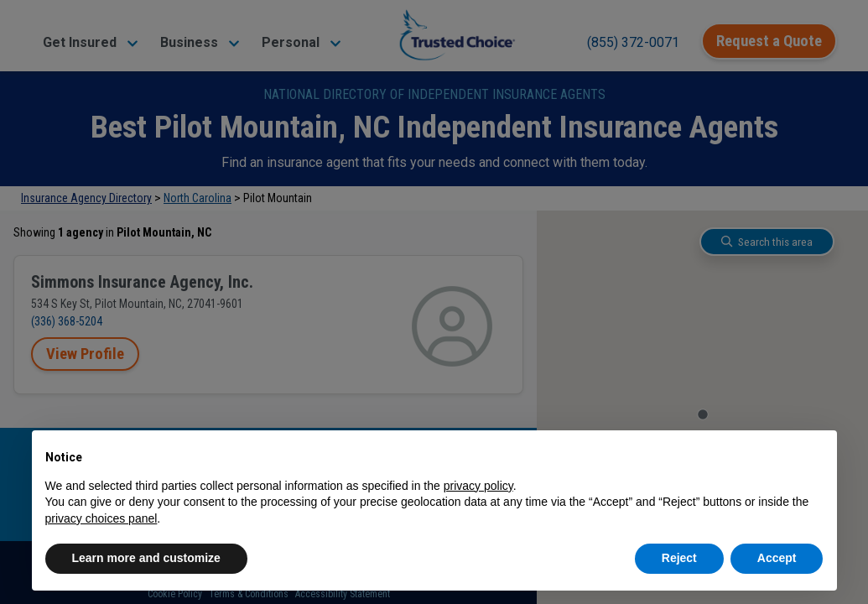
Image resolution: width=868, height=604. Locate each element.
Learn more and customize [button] (146, 558)
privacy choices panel (101, 518)
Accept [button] (777, 558)
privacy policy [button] (478, 486)
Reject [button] (679, 558)
